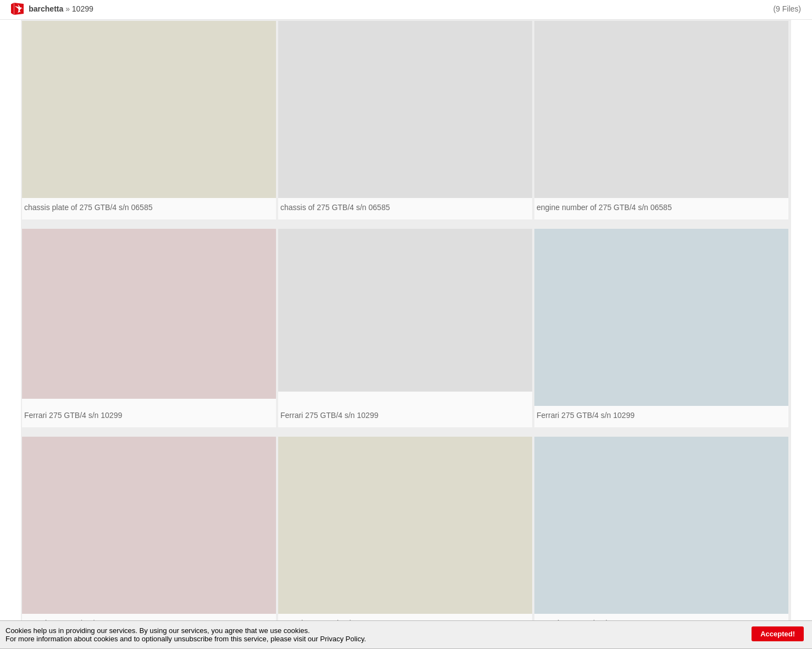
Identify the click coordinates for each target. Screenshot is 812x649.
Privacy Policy (342, 639)
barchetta (46, 9)
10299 (83, 9)
